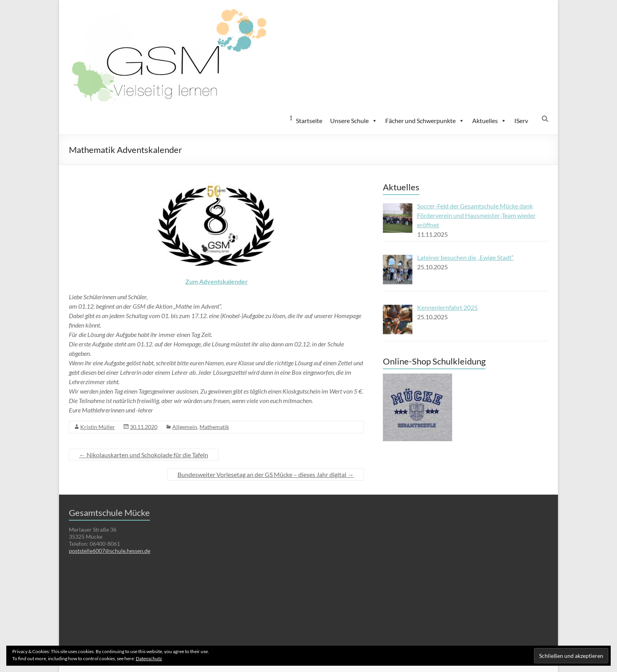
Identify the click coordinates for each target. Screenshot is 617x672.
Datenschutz (149, 658)
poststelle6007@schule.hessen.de (110, 551)
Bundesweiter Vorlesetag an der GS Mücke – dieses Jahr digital (266, 474)
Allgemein (185, 427)
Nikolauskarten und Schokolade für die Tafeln (144, 455)
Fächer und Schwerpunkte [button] (425, 121)
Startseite (309, 121)
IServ (521, 121)
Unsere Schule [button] (354, 121)
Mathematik (214, 427)
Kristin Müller (98, 427)
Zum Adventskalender (217, 281)
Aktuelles (489, 121)
